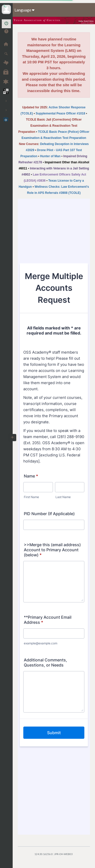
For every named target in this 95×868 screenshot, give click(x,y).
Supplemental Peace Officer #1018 (60, 113)
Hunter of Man (50, 156)
